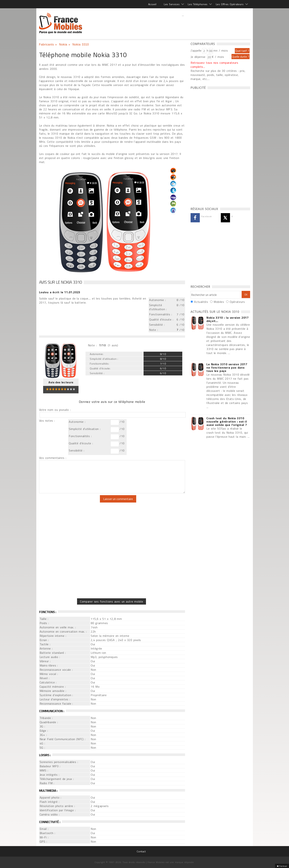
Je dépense (199, 57)
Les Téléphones (198, 4)
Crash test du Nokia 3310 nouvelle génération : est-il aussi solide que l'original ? (227, 421)
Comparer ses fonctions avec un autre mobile (112, 601)
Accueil (152, 4)
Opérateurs (237, 302)
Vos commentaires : (53, 458)
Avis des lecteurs (61, 382)
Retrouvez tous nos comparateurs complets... (214, 65)
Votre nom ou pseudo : (55, 410)
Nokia (63, 44)
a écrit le (60, 292)
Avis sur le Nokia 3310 (60, 282)
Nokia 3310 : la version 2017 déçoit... (228, 319)
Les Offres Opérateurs (230, 4)
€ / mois (218, 57)
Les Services (172, 4)
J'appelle (196, 50)
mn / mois (221, 50)
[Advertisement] (183, 23)
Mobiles (219, 302)
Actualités (201, 302)
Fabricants (47, 44)
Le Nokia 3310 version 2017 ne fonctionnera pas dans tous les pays (227, 367)
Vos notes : (47, 421)
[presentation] (70, 502)
